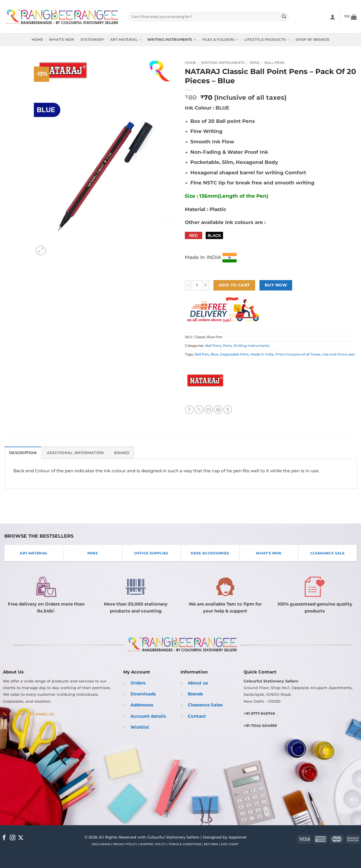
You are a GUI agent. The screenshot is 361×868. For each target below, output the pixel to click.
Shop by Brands (313, 40)
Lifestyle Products (267, 40)
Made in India (262, 354)
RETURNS (211, 844)
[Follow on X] (21, 838)
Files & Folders (220, 40)
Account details (148, 716)
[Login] (333, 17)
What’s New (62, 40)
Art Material (126, 40)
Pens (255, 63)
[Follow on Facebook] (4, 838)
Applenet (237, 836)
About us (198, 682)
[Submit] (284, 17)
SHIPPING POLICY (153, 844)
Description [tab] (22, 453)
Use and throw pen (339, 354)
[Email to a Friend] (209, 410)
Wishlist (140, 727)
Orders (138, 682)
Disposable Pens (234, 354)
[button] (350, 17)
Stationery (92, 40)
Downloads (143, 693)
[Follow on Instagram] (13, 838)
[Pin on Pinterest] (218, 410)
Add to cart (234, 285)
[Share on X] (199, 410)
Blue (214, 354)
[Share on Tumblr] (228, 410)
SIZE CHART (230, 844)
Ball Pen (202, 354)
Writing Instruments (172, 40)
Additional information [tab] (71, 453)
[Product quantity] (197, 285)
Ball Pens (274, 63)
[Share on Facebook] (189, 410)
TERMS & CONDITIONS (185, 844)
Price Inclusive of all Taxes (298, 354)
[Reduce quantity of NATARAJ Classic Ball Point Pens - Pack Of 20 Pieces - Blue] (188, 285)
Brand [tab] (115, 453)
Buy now (276, 285)
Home (37, 40)
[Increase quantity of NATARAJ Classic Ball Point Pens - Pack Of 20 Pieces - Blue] (206, 285)
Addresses (142, 705)
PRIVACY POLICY (125, 844)
